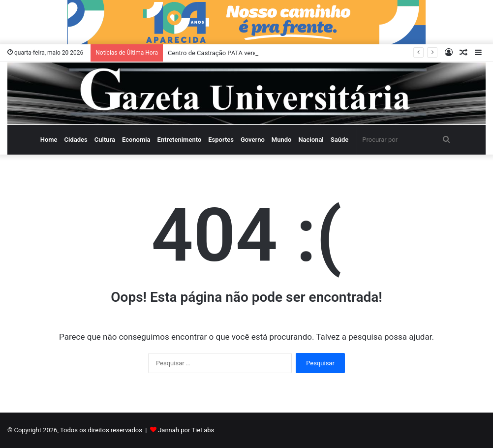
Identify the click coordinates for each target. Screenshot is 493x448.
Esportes (221, 140)
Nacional (311, 140)
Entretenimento (180, 140)
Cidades (76, 140)
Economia (136, 140)
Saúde (340, 140)
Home (49, 140)
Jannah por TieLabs (186, 430)
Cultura (105, 140)
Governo (253, 140)
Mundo (282, 140)
